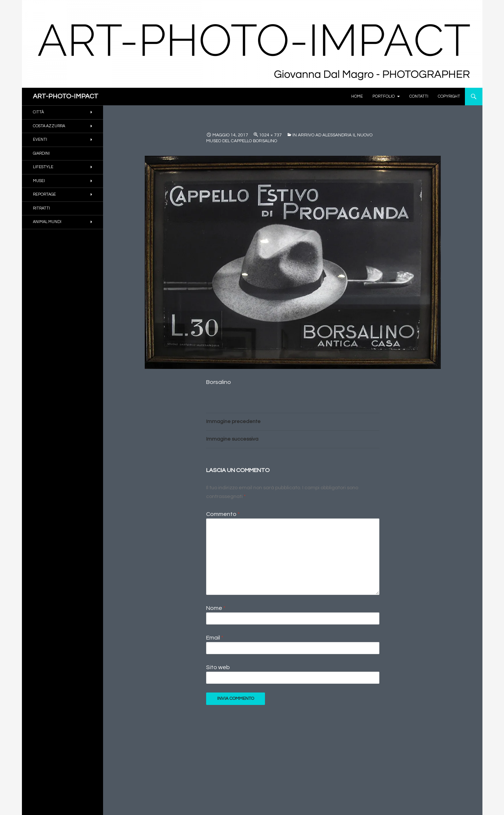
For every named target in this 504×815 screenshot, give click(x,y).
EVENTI (40, 139)
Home (357, 96)
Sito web (218, 667)
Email (215, 638)
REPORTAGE (44, 194)
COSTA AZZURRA (49, 126)
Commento (223, 514)
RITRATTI (41, 208)
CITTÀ (38, 112)
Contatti (419, 96)
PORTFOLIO (384, 96)
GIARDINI (41, 153)
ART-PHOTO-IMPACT (66, 96)
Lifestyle (43, 167)
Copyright (449, 96)
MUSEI (39, 181)
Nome (216, 608)
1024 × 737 (270, 135)
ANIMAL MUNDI (47, 222)
